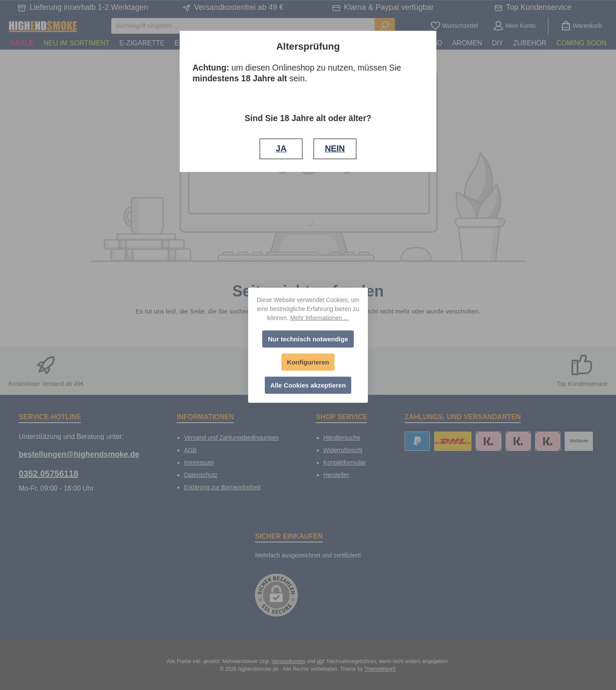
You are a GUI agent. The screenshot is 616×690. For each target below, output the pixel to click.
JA (281, 148)
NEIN (335, 148)
